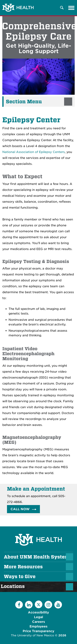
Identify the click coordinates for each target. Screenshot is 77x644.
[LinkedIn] (29, 605)
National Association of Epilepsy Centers (34, 152)
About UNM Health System (37, 557)
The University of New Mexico (32, 635)
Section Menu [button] (24, 102)
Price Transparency (38, 631)
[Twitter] (39, 604)
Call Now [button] (20, 509)
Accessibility (38, 612)
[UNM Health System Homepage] (38, 531)
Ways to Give (20, 577)
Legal (38, 617)
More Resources (23, 567)
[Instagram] (48, 605)
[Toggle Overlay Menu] (62, 8)
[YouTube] (58, 605)
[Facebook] (19, 605)
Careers (39, 622)
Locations (14, 586)
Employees (38, 626)
